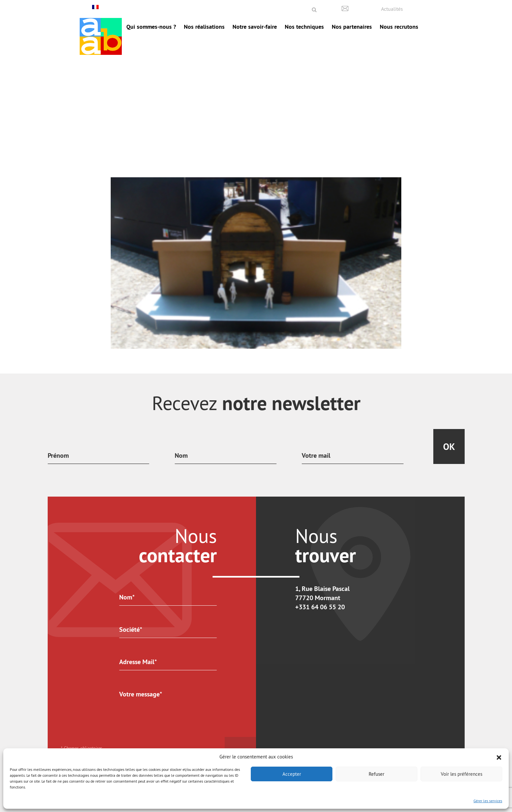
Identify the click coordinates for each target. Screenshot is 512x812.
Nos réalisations (204, 27)
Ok (449, 447)
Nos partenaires (352, 27)
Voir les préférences (462, 774)
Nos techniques (304, 27)
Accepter (292, 774)
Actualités (392, 9)
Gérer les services (488, 801)
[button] (499, 757)
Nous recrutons (399, 27)
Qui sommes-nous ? (151, 27)
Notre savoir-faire (255, 27)
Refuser (376, 774)
